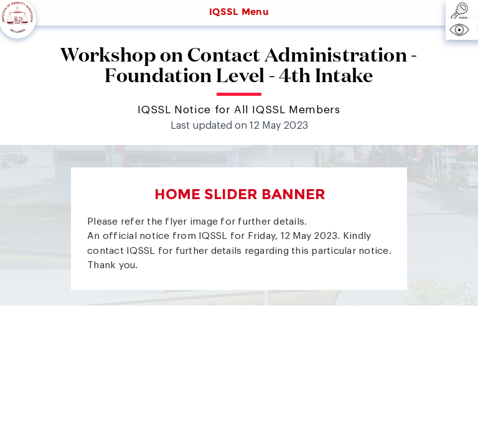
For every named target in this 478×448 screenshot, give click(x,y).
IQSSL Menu (239, 12)
